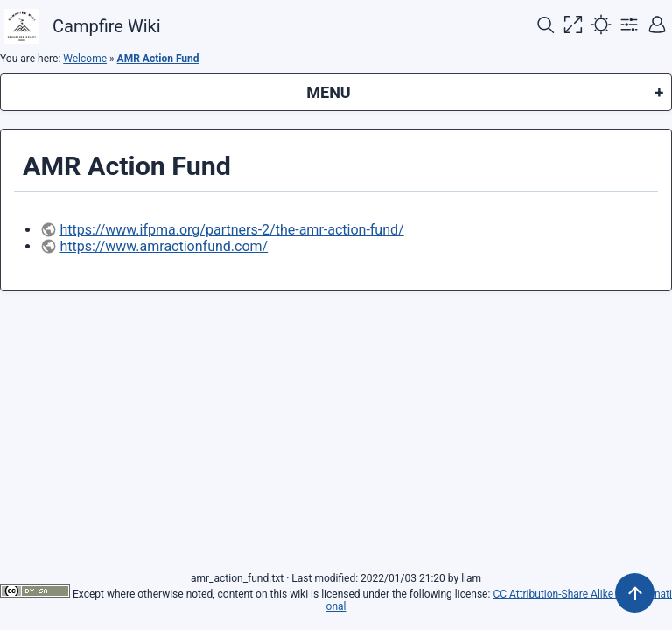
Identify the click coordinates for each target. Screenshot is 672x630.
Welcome (85, 59)
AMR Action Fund (158, 59)
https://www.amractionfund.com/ (164, 246)
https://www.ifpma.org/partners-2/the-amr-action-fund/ (231, 230)
